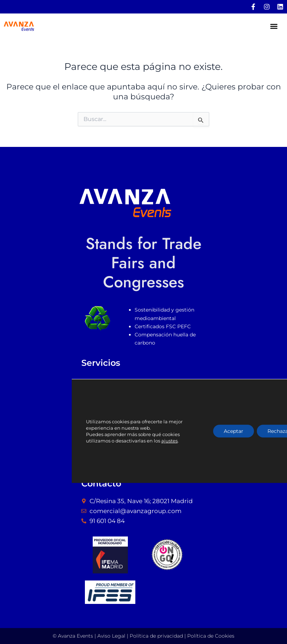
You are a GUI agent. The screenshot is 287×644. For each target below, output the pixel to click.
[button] (274, 26)
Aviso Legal (111, 636)
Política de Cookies (211, 636)
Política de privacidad (156, 636)
